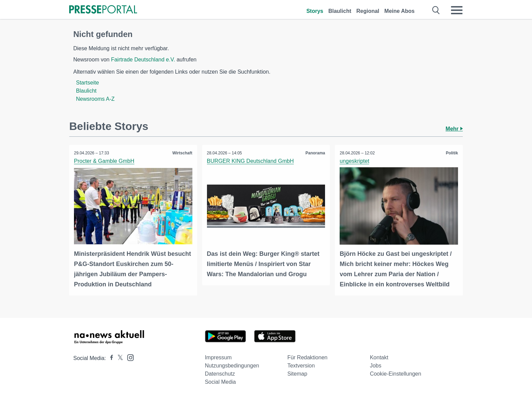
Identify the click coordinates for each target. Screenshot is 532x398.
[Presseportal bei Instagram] (128, 357)
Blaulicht (340, 11)
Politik (452, 153)
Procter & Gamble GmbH (104, 161)
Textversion (301, 365)
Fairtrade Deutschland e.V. (143, 60)
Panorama (315, 153)
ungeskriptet (355, 161)
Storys (315, 11)
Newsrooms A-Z (95, 99)
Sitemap (297, 373)
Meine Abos (400, 11)
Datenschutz (220, 373)
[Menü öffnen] (457, 10)
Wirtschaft (182, 153)
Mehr (454, 129)
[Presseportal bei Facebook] (110, 358)
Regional (368, 11)
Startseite (88, 83)
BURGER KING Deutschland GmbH (251, 161)
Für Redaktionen (307, 357)
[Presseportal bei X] (118, 358)
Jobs (376, 365)
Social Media (221, 382)
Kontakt (379, 357)
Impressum (218, 357)
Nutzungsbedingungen (232, 365)
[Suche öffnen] (436, 10)
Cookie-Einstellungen (395, 373)
